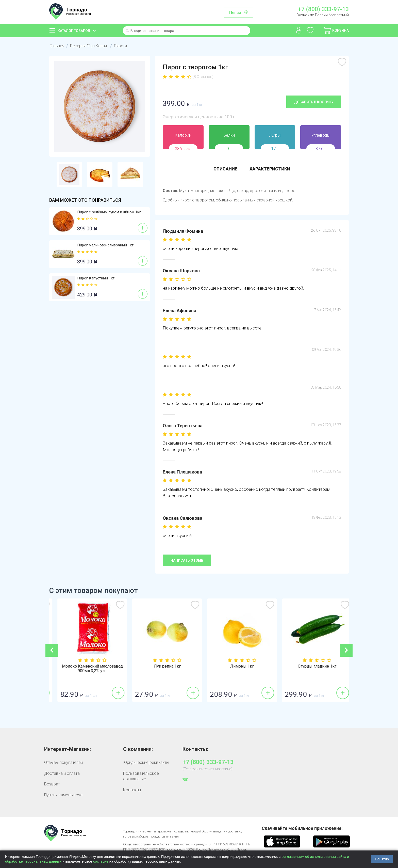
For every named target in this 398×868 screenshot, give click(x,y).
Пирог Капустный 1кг (96, 278)
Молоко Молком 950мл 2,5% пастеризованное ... (87, 669)
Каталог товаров (74, 31)
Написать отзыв (187, 560)
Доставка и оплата (62, 773)
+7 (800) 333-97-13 (323, 9)
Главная (57, 46)
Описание (225, 169)
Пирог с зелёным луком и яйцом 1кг (109, 212)
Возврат (52, 784)
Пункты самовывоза (63, 795)
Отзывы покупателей (63, 762)
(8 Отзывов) (203, 77)
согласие (101, 861)
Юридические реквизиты (146, 762)
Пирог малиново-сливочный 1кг (105, 245)
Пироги (121, 46)
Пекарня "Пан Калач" (89, 46)
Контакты (132, 790)
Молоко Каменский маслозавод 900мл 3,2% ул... (162, 669)
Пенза (235, 13)
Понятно (382, 859)
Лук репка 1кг (237, 666)
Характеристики (270, 169)
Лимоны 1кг (311, 666)
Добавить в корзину (314, 102)
